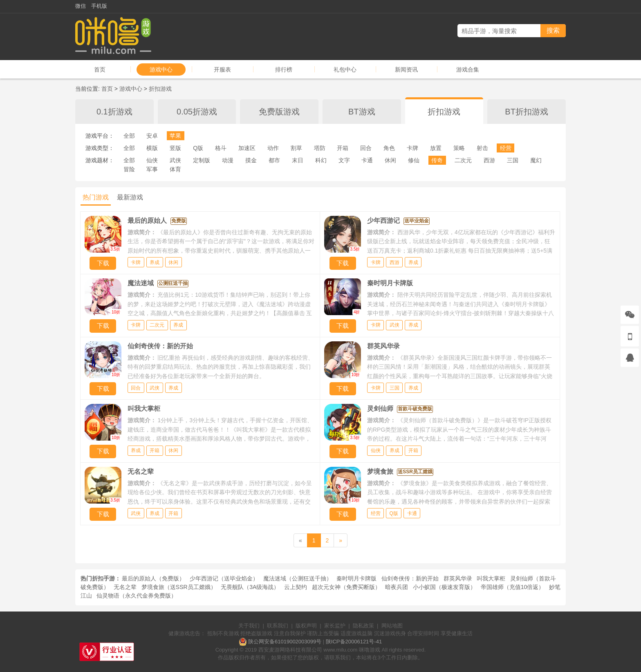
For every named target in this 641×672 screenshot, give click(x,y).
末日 (298, 160)
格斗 (221, 148)
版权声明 (306, 626)
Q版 (198, 148)
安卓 (152, 136)
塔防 (320, 148)
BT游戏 (362, 112)
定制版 (202, 160)
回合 (366, 148)
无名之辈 (125, 587)
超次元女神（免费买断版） (346, 587)
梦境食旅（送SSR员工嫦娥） (179, 587)
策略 (459, 148)
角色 (389, 148)
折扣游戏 (160, 89)
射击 (482, 148)
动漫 (228, 160)
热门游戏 (96, 197)
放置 (436, 148)
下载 (103, 263)
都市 (274, 160)
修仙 (414, 160)
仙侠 (152, 160)
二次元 (463, 160)
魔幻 (536, 160)
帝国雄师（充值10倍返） (513, 587)
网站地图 (392, 626)
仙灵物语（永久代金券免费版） (137, 596)
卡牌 (412, 148)
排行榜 (284, 69)
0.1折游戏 (114, 112)
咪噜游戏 (370, 650)
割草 (296, 148)
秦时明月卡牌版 (356, 578)
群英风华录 (458, 578)
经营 (506, 148)
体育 (175, 169)
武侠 (175, 160)
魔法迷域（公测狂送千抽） (298, 578)
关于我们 (249, 626)
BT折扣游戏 (527, 112)
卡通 (367, 160)
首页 (100, 69)
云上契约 (296, 587)
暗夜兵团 (397, 587)
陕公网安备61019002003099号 (285, 642)
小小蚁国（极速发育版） (444, 587)
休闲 (390, 160)
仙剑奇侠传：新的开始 (410, 578)
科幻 (321, 160)
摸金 (251, 160)
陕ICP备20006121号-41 (354, 642)
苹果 (175, 136)
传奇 (437, 160)
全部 (129, 136)
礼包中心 (345, 69)
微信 (81, 6)
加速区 (247, 148)
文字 (344, 160)
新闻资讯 (406, 69)
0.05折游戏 (197, 112)
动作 (273, 148)
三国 (513, 160)
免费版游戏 (279, 112)
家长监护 (335, 626)
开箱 (343, 148)
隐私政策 (363, 626)
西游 (489, 160)
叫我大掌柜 (491, 578)
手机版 (99, 6)
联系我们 (278, 626)
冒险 (129, 169)
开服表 (222, 69)
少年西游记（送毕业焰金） (224, 578)
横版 (152, 148)
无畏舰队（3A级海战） (250, 587)
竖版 (175, 148)
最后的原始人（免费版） (153, 578)
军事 (152, 169)
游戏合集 (468, 69)
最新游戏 (130, 197)
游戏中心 (161, 69)
